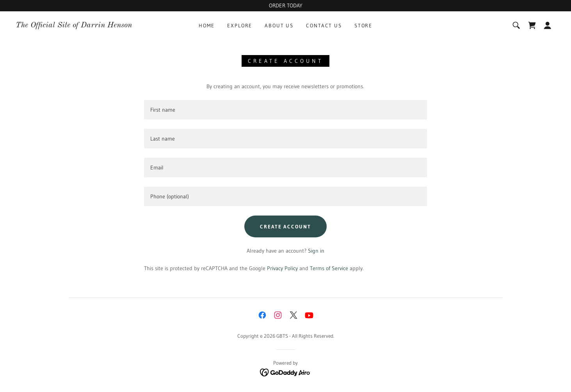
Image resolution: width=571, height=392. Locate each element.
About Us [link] (279, 25)
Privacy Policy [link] (282, 268)
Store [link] (363, 25)
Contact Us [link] (324, 25)
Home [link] (207, 25)
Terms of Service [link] (329, 268)
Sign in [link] (316, 251)
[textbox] (285, 110)
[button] (548, 25)
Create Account (285, 226)
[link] (74, 25)
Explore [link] (240, 25)
